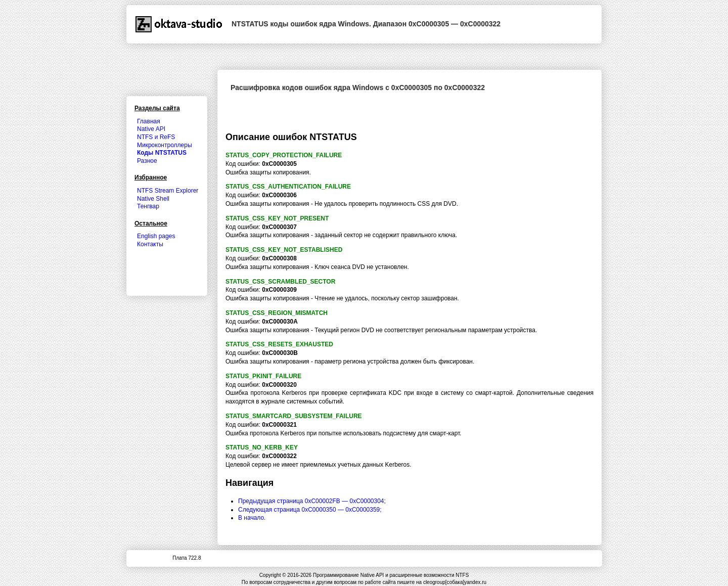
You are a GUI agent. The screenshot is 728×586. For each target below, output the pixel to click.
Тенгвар (148, 206)
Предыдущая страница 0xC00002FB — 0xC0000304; (312, 501)
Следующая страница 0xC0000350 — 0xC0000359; (310, 510)
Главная (149, 121)
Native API (151, 129)
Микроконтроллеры (165, 145)
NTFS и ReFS (156, 137)
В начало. (252, 518)
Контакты (150, 244)
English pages (156, 236)
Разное (147, 161)
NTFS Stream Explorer (168, 191)
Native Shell (153, 199)
